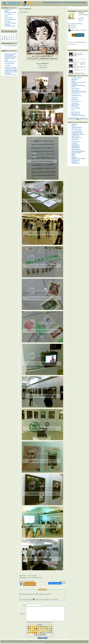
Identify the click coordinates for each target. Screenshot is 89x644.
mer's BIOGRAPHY (10, 21)
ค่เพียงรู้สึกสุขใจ (77, 96)
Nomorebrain (76, 145)
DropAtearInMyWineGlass (79, 92)
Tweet (64, 581)
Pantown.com (20, 643)
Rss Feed (73, 26)
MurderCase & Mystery (79, 151)
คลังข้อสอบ (7, 23)
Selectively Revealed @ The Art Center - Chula (9, 65)
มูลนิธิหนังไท (76, 136)
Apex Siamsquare (77, 127)
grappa (74, 81)
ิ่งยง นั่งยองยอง (76, 112)
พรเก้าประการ (76, 94)
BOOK (6, 18)
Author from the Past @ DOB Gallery (9, 60)
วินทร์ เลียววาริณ (77, 129)
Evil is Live (75, 106)
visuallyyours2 (76, 146)
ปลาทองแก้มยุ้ (76, 108)
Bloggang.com (76, 163)
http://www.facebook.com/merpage (75, 2)
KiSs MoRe (75, 99)
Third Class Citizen (9, 29)
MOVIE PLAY (8, 10)
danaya (74, 154)
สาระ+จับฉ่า (8, 16)
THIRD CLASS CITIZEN (79, 159)
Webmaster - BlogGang (79, 115)
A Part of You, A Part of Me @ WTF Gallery (9, 75)
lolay (74, 156)
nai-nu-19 (29, 597)
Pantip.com (3, 643)
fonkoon (74, 87)
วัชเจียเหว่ (75, 98)
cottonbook (75, 84)
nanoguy (75, 157)
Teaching (7, 27)
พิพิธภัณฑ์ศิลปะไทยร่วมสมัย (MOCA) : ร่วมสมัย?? (10, 70)
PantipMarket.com (12, 643)
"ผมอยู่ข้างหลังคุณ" (77, 78)
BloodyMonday (76, 114)
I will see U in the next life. (79, 82)
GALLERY (7, 25)
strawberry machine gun (79, 85)
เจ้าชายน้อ (76, 140)
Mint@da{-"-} (76, 79)
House (74, 126)
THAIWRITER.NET (78, 133)
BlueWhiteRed (76, 105)
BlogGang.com (32, 643)
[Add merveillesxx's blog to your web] (78, 119)
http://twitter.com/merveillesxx (52, 2)
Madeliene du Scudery (79, 134)
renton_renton (76, 90)
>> (14, 34)
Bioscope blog (76, 160)
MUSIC (6, 11)
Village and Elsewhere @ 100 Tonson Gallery (9, 80)
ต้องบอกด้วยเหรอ (77, 101)
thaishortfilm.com (77, 138)
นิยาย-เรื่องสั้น (8, 19)
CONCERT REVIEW (7, 13)
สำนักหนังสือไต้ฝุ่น (77, 131)
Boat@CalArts (76, 148)
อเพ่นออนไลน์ (77, 142)
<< (2, 34)
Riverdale (75, 143)
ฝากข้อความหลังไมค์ (76, 24)
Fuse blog (75, 161)
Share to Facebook (56, 581)
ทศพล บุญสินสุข (77, 149)
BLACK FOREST (77, 153)
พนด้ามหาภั (76, 89)
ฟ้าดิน (74, 110)
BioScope (75, 124)
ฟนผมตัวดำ (76, 103)
